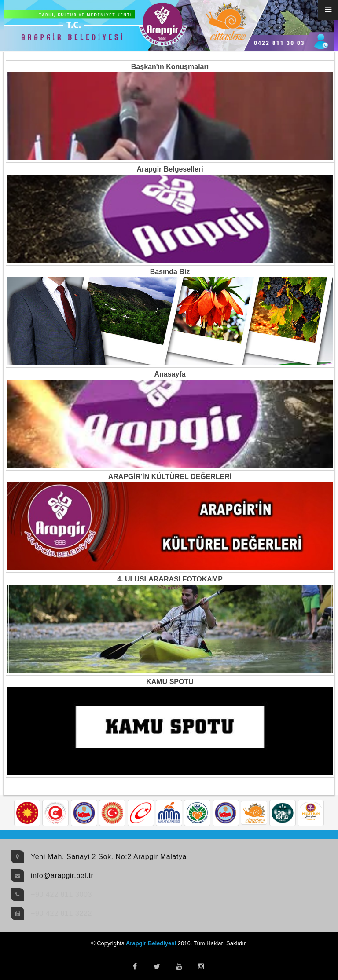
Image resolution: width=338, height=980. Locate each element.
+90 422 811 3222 (61, 913)
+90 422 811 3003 (61, 894)
